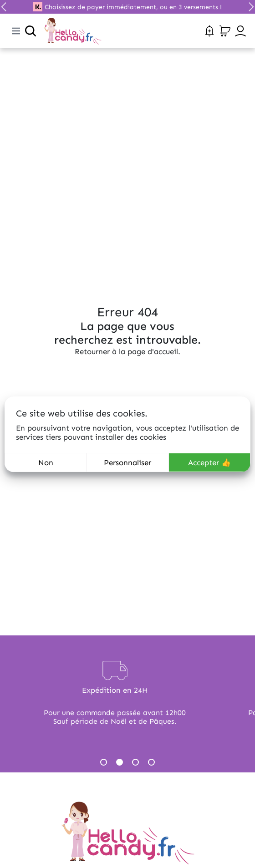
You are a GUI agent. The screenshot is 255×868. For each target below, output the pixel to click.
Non (46, 462)
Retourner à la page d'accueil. (127, 351)
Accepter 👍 (209, 462)
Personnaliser (127, 462)
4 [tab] (151, 762)
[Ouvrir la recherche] (31, 31)
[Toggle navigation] (16, 31)
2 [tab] (120, 762)
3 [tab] (135, 762)
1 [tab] (104, 762)
